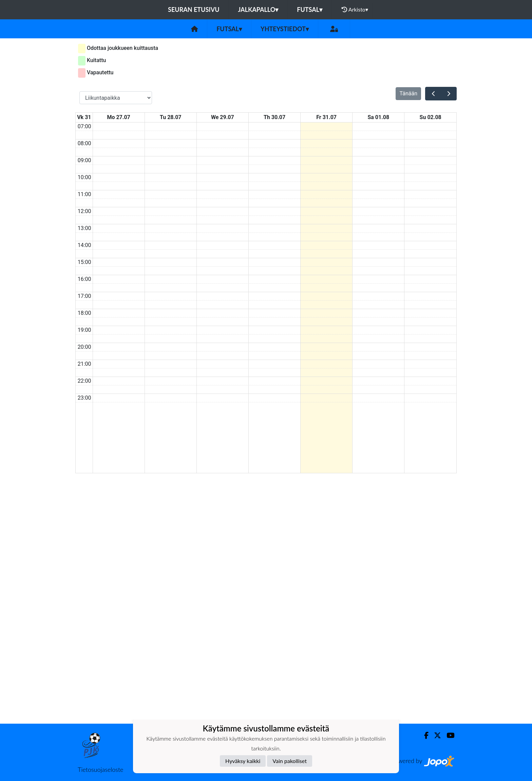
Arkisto (355, 9)
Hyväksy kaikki (243, 761)
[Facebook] (424, 735)
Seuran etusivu (194, 9)
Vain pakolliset (290, 761)
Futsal (310, 9)
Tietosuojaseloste (100, 769)
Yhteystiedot (285, 29)
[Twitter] (435, 735)
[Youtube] (448, 735)
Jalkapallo (258, 9)
